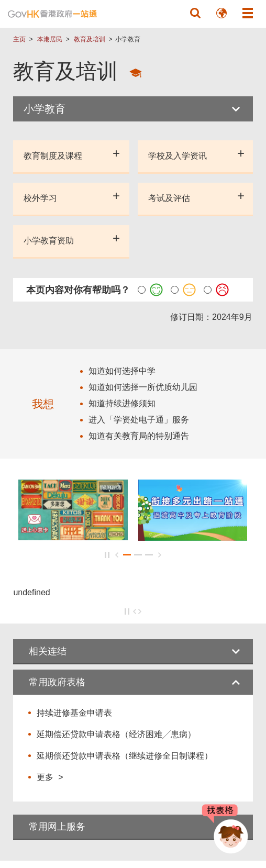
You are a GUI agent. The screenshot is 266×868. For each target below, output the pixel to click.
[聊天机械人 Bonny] (223, 830)
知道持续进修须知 (122, 403)
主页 (19, 39)
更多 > (50, 777)
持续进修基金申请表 (74, 713)
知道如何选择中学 (122, 371)
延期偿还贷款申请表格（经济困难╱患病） (116, 734)
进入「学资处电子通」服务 (139, 420)
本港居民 (50, 39)
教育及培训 (90, 39)
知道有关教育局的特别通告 (139, 436)
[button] (195, 13)
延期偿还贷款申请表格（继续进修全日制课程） (125, 756)
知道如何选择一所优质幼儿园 (143, 387)
